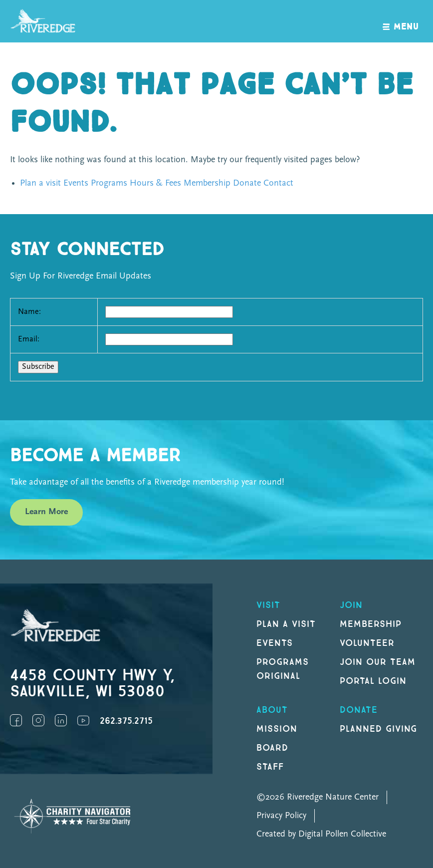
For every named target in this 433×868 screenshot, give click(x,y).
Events (76, 183)
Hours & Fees (155, 183)
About (272, 710)
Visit (268, 605)
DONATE (359, 710)
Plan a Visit (286, 624)
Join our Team (377, 662)
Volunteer (367, 643)
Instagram (38, 720)
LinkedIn (61, 720)
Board (272, 748)
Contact (278, 183)
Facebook (16, 720)
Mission (277, 729)
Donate (247, 183)
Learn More (46, 512)
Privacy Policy (281, 816)
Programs (109, 183)
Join (351, 605)
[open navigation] (401, 21)
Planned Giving (378, 729)
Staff (270, 767)
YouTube (83, 720)
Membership (207, 183)
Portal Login (373, 681)
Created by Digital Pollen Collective (321, 834)
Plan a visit (40, 183)
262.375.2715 (126, 721)
